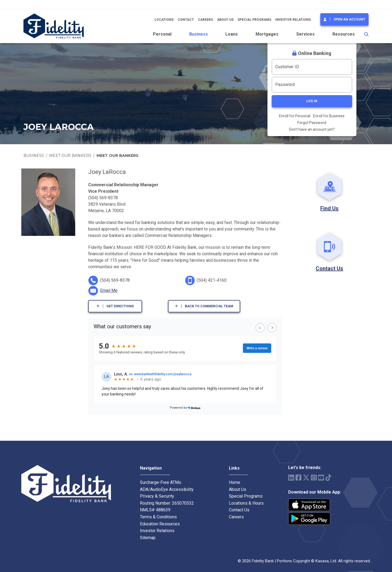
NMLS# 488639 (155, 510)
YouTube (321, 478)
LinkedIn (291, 478)
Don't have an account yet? (312, 129)
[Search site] (366, 34)
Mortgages (267, 34)
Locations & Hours (246, 503)
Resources (344, 34)
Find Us (329, 208)
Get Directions (120, 306)
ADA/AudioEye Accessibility (167, 489)
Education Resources (160, 524)
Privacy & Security (157, 496)
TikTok (328, 478)
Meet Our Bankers (70, 156)
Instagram (314, 478)
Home (235, 482)
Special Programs (254, 20)
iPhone (309, 505)
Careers (205, 20)
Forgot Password (312, 123)
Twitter (306, 478)
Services (305, 34)
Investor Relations (293, 20)
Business (199, 34)
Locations (164, 20)
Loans (232, 34)
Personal (162, 34)
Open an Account (349, 19)
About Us (225, 20)
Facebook (298, 478)
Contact (186, 20)
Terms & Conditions (158, 517)
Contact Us (329, 268)
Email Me (109, 290)
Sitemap (148, 538)
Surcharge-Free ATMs (161, 482)
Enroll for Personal (295, 116)
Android (309, 519)
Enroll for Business (329, 116)
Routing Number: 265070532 (167, 503)
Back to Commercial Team (209, 306)
